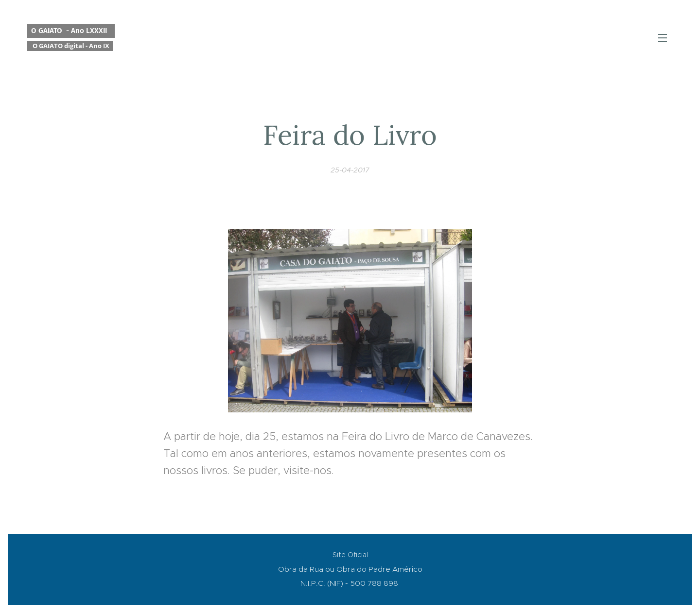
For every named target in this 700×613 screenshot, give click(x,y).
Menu (663, 38)
